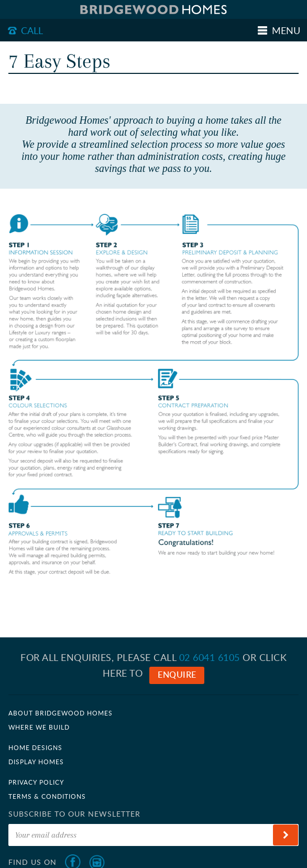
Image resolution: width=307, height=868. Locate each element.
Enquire (177, 675)
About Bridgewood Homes (61, 713)
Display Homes (36, 762)
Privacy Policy (36, 782)
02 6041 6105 (210, 657)
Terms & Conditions (47, 796)
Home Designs (35, 747)
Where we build (39, 727)
